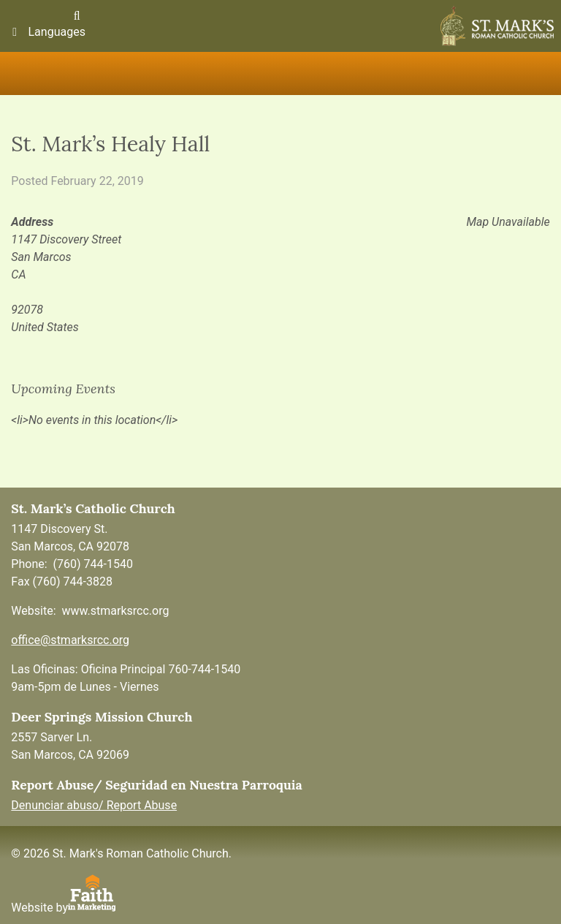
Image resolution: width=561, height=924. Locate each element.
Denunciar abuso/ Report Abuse (94, 805)
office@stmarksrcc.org (70, 640)
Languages (46, 32)
